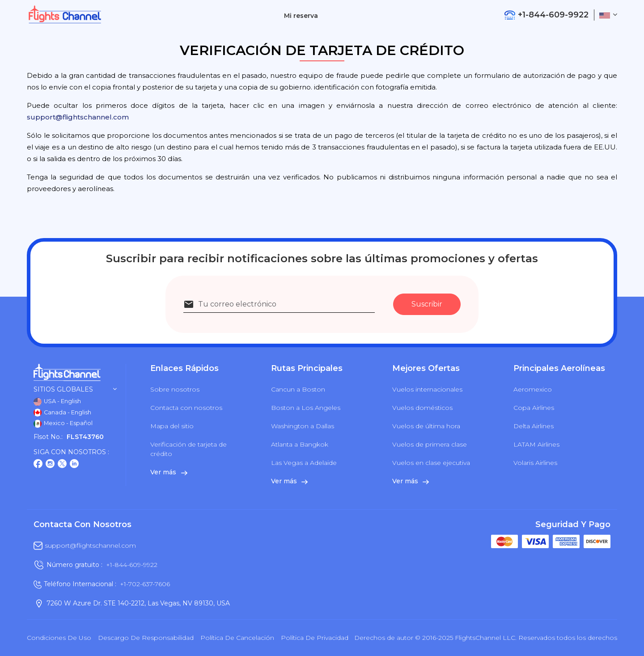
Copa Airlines (534, 408)
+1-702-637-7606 (145, 584)
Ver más (169, 472)
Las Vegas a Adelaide (304, 463)
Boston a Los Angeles (306, 408)
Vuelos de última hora (426, 426)
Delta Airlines (534, 426)
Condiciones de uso (59, 638)
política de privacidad (315, 638)
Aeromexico (533, 389)
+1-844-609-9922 (132, 565)
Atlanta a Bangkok (300, 444)
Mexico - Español (63, 424)
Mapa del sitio (172, 426)
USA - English (57, 402)
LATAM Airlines (536, 444)
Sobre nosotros (175, 389)
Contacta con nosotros (186, 408)
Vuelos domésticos (422, 408)
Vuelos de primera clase (430, 444)
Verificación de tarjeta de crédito (189, 449)
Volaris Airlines (535, 463)
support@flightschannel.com (78, 117)
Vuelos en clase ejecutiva (431, 463)
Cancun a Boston (298, 389)
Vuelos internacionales (427, 389)
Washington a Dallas (303, 426)
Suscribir (427, 304)
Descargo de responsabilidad (146, 638)
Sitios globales (75, 390)
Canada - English (62, 413)
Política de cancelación (237, 638)
